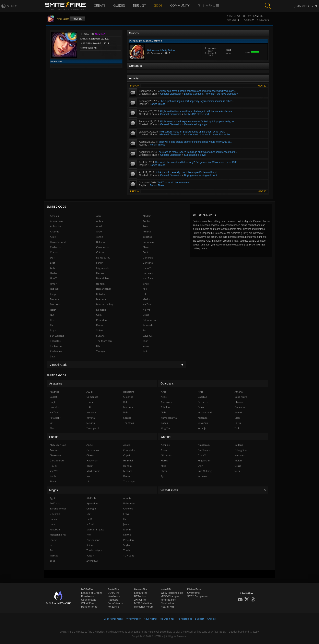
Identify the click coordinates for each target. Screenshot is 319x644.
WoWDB (166, 589)
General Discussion (171, 94)
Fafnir (201, 407)
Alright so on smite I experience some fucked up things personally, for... (198, 122)
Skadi (53, 481)
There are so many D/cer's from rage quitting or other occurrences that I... (197, 152)
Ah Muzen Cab (58, 445)
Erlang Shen (241, 450)
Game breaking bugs (195, 124)
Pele (52, 320)
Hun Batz (148, 278)
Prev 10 (134, 86)
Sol (144, 330)
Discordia (148, 258)
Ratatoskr (148, 325)
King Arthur (204, 461)
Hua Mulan (102, 278)
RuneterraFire (89, 607)
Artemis (55, 232)
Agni (99, 216)
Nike (163, 466)
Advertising (150, 619)
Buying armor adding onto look (201, 175)
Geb (52, 268)
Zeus (53, 356)
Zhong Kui (92, 561)
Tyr (163, 476)
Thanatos (55, 341)
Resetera (113, 600)
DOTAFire (114, 593)
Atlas (53, 237)
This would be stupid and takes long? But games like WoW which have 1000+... (198, 162)
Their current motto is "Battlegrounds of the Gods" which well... (192, 132)
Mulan (238, 461)
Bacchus (147, 237)
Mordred (55, 304)
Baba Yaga (129, 503)
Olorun (54, 540)
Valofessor (114, 596)
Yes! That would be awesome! (173, 183)
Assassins (56, 383)
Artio (99, 232)
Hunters (54, 437)
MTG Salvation (143, 603)
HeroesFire (141, 589)
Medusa (55, 299)
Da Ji (53, 258)
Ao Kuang (55, 503)
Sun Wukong (57, 336)
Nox (89, 535)
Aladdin (147, 216)
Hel (125, 519)
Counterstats (89, 600)
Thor (145, 341)
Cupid (146, 252)
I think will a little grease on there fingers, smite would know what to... (195, 142)
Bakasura (129, 392)
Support (200, 619)
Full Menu (210, 6)
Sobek (100, 330)
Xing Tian (166, 428)
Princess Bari (150, 320)
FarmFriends (115, 603)
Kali (145, 289)
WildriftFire (87, 603)
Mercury (101, 299)
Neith (53, 310)
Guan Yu (147, 268)
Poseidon (101, 320)
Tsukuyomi (56, 346)
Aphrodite (56, 226)
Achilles (54, 216)
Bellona (101, 242)
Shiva (164, 471)
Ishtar (53, 284)
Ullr (98, 346)
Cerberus (55, 247)
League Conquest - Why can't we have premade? (211, 94)
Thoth (127, 550)
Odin (99, 315)
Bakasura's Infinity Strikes (161, 50)
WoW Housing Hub (172, 593)
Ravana (91, 418)
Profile (77, 19)
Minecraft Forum (144, 607)
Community (181, 5)
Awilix (99, 237)
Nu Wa (146, 310)
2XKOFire (140, 600)
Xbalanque (56, 351)
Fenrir (100, 263)
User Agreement (113, 619)
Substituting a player (195, 155)
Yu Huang (129, 556)
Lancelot (54, 407)
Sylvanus (148, 336)
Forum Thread (158, 104)
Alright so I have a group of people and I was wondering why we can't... (198, 91)
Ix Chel (90, 524)
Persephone (93, 540)
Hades (54, 273)
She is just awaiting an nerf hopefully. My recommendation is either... (197, 101)
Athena (147, 232)
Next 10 (262, 86)
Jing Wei (55, 289)
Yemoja (101, 351)
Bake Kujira (241, 397)
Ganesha (148, 263)
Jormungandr (104, 289)
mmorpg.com (168, 600)
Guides (120, 5)
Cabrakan (148, 242)
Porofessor (88, 596)
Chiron (100, 252)
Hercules (148, 273)
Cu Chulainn (205, 450)
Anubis (146, 221)
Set (51, 423)
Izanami (101, 284)
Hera (52, 524)
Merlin (146, 299)
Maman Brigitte (95, 530)
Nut (52, 315)
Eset (52, 263)
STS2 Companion (198, 596)
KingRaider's (239, 16)
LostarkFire (141, 593)
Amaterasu (56, 221)
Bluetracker (167, 603)
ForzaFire (113, 607)
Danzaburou (103, 258)
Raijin (90, 545)
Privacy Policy (133, 619)
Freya (126, 514)
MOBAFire (87, 589)
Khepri (54, 294)
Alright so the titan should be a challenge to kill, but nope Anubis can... (197, 111)
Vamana (202, 476)
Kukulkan (101, 294)
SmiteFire (113, 589)
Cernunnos (102, 247)
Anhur (100, 221)
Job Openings (167, 619)
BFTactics (140, 596)
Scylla (53, 330)
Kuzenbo (203, 418)
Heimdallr (129, 461)
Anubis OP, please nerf (196, 114)
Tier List (140, 5)
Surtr (237, 471)
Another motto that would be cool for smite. (207, 135)
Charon (54, 252)
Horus (164, 461)
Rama (99, 325)
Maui (237, 418)
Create (100, 5)
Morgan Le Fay (105, 304)
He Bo (90, 519)
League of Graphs (92, 593)
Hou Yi (54, 278)
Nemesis (101, 310)
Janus (146, 284)
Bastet (53, 397)
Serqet (127, 418)
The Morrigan (104, 341)
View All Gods (116, 365)
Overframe (193, 593)
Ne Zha (147, 304)
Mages (54, 490)
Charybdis (129, 450)
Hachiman (92, 461)
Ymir (145, 351)
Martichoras (93, 471)
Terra (238, 423)
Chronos (128, 509)
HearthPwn (167, 607)
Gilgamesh (102, 268)
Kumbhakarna (169, 418)
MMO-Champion (170, 596)
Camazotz (92, 397)
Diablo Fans (194, 589)
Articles (211, 619)
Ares (145, 226)
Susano (100, 336)
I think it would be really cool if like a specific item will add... (186, 172)
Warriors (166, 437)
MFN (10, 6)
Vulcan (146, 346)
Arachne (54, 392)
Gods (159, 5)
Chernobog (56, 455)
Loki (145, 294)
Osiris (146, 315)
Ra (51, 325)
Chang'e (91, 509)
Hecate (100, 273)
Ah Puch (91, 498)
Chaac (146, 247)
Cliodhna (128, 397)
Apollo (100, 226)
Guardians (167, 383)
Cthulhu (165, 407)
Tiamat (54, 556)
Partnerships (185, 619)
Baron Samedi (58, 242)
